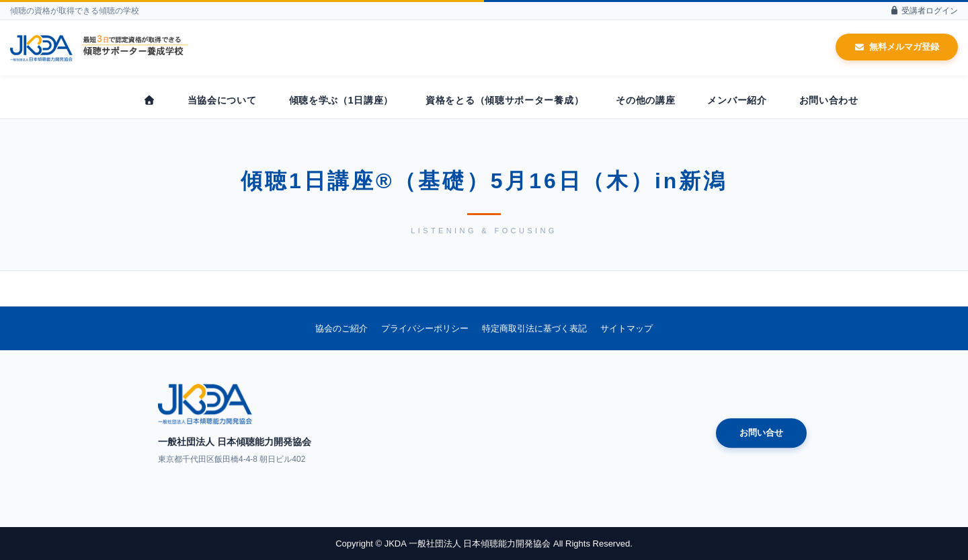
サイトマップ (627, 328)
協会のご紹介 (341, 328)
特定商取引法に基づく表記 (534, 328)
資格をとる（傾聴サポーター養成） (505, 100)
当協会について (222, 100)
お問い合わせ (829, 100)
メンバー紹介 (737, 100)
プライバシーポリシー (425, 328)
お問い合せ (761, 433)
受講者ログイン (924, 11)
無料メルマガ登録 (897, 47)
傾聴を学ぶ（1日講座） (341, 100)
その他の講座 (645, 100)
